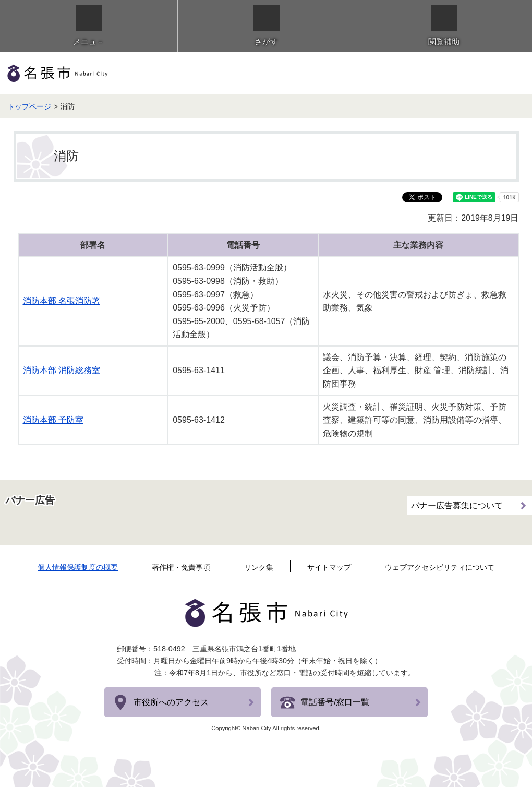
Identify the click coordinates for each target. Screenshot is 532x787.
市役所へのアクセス (171, 702)
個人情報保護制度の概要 (78, 567)
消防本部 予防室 (53, 420)
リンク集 (259, 567)
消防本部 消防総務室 (62, 370)
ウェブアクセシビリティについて (440, 567)
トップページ (29, 106)
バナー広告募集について (457, 505)
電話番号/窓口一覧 (335, 702)
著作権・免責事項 (181, 567)
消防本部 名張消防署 (62, 301)
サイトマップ (329, 567)
